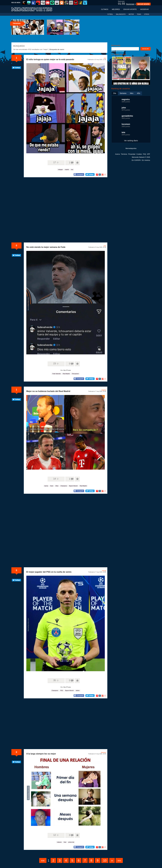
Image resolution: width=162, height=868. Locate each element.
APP (148, 154)
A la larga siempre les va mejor (41, 754)
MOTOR (131, 14)
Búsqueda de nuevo (57, 49)
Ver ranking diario (131, 141)
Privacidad (132, 154)
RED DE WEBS (16, 3)
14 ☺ (56, 479)
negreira (104, 390)
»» (119, 860)
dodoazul (103, 752)
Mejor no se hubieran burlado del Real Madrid (48, 391)
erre (105, 58)
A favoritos (77, 163)
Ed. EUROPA (136, 160)
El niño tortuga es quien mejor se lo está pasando (50, 59)
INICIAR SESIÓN (143, 4)
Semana (123, 93)
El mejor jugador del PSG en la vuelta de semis (49, 572)
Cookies (139, 154)
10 (105, 860)
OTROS (147, 14)
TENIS (139, 14)
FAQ (144, 154)
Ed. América (146, 160)
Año (139, 93)
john (105, 246)
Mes (132, 93)
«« (43, 860)
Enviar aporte (130, 9)
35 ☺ (56, 680)
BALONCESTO (121, 14)
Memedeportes (131, 148)
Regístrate (130, 4)
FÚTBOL (110, 14)
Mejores (116, 9)
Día (115, 93)
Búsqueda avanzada (118, 51)
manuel (104, 571)
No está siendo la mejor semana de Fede (46, 247)
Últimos (105, 9)
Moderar (145, 9)
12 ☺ (56, 835)
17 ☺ (56, 162)
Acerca (117, 154)
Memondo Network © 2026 (141, 157)
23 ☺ (56, 364)
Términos (124, 154)
